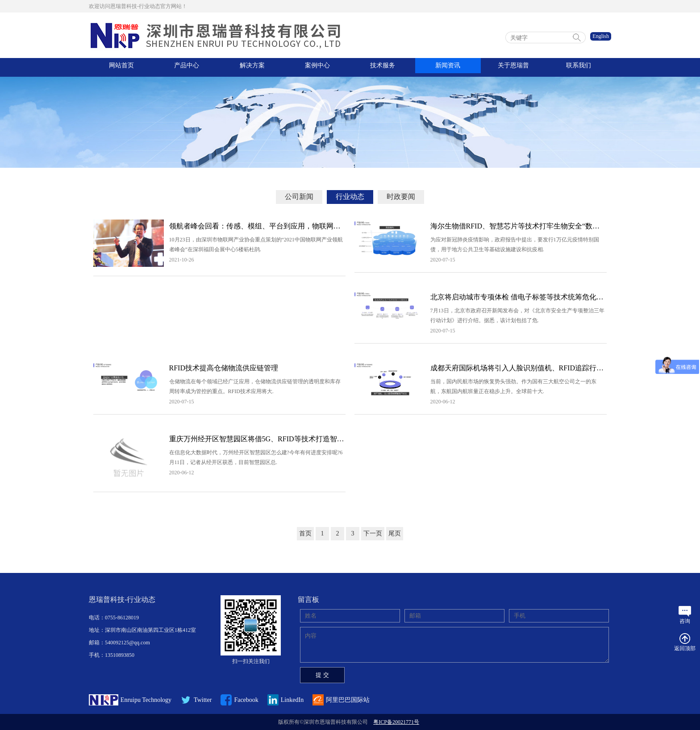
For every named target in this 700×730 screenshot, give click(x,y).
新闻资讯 (448, 67)
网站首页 (121, 67)
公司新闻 (299, 197)
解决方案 (252, 67)
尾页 (395, 533)
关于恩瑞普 (513, 67)
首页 (305, 533)
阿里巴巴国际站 (341, 700)
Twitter (196, 700)
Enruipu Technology (130, 700)
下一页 (373, 533)
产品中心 (187, 67)
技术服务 (383, 67)
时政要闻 (401, 197)
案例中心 (317, 67)
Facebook (240, 700)
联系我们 (579, 67)
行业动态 (350, 197)
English (601, 36)
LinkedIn (285, 700)
